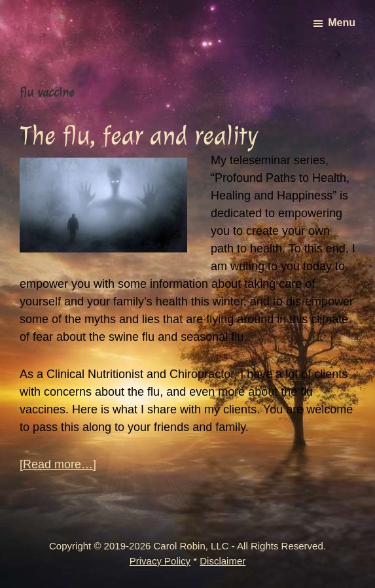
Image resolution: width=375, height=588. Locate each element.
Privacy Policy (160, 561)
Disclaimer (223, 561)
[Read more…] (58, 465)
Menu (342, 23)
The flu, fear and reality (139, 136)
